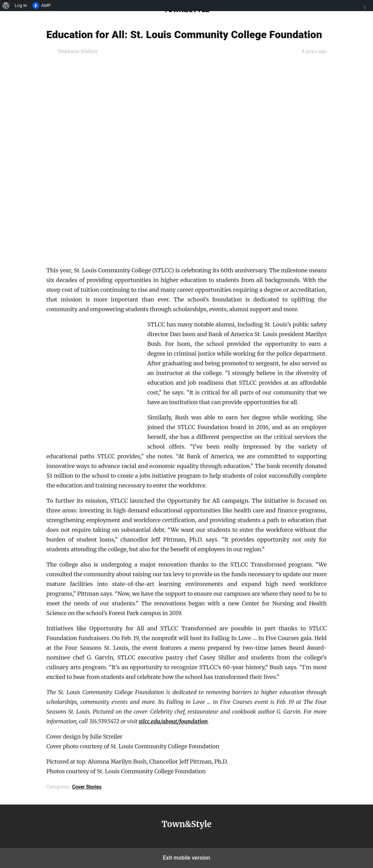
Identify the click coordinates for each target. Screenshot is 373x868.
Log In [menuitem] (21, 5)
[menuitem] (6, 6)
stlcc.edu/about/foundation (173, 721)
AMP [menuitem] (42, 6)
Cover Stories (87, 787)
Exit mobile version (186, 858)
